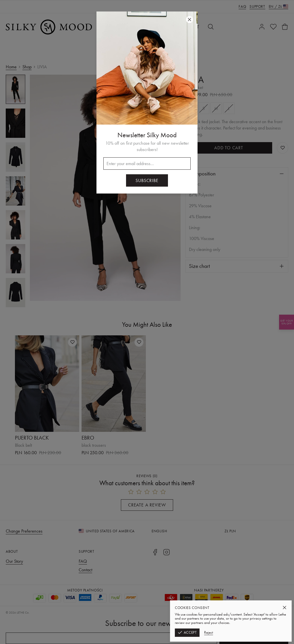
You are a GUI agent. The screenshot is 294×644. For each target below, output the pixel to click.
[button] (147, 322)
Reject (209, 632)
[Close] (285, 608)
